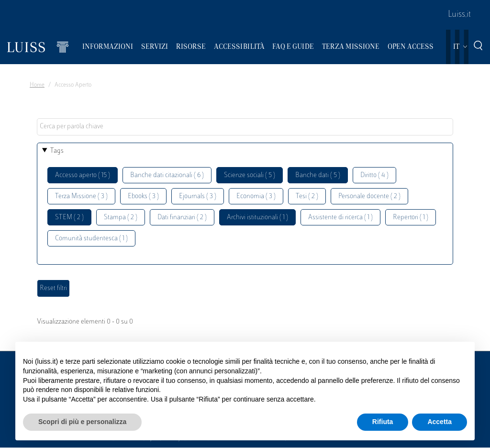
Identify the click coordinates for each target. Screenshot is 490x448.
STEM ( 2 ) (69, 218)
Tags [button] (57, 151)
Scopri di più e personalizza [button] (82, 422)
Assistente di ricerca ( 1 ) (340, 218)
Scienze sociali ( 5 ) (250, 175)
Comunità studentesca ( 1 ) (91, 239)
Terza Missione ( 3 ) (81, 196)
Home (37, 85)
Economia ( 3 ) (256, 196)
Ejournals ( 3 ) (198, 196)
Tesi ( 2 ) (307, 196)
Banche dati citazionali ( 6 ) (167, 175)
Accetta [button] (440, 422)
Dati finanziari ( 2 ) (182, 218)
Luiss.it (459, 15)
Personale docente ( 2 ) (369, 196)
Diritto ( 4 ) (374, 175)
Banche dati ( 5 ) (318, 175)
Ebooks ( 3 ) (143, 196)
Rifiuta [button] (383, 422)
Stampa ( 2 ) (121, 218)
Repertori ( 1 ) (411, 218)
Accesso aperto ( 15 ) (83, 175)
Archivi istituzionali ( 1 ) (257, 218)
